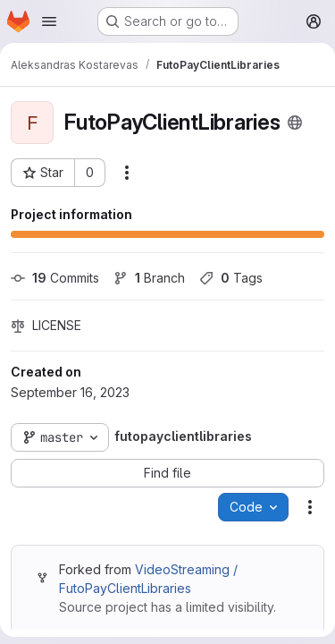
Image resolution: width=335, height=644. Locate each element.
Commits (55, 278)
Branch (149, 278)
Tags (231, 278)
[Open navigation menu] (49, 21)
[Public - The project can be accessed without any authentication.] (295, 123)
